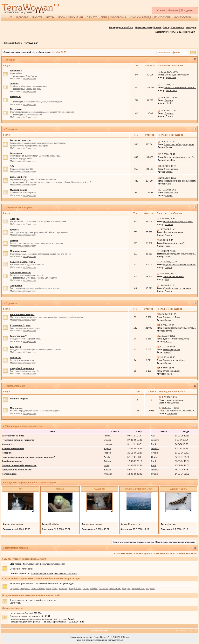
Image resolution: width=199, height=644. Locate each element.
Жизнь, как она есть (21, 140)
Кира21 (168, 342)
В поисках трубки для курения (179, 144)
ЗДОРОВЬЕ (22, 17)
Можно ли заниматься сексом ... (180, 87)
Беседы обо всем (33, 89)
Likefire (169, 103)
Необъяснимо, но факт (22, 314)
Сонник (161, 10)
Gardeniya (172, 414)
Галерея (168, 100)
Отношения (16, 153)
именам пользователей (66, 574)
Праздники (187, 10)
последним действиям (42, 574)
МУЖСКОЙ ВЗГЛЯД (140, 17)
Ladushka (170, 160)
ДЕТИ (104, 17)
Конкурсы (15, 96)
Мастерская (16, 408)
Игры (28, 76)
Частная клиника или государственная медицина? (29, 457)
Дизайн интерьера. (12, 461)
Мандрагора (173, 403)
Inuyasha (173, 524)
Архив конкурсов (55, 102)
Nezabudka (171, 90)
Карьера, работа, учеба (22, 262)
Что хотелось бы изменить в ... (181, 411)
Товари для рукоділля (174, 360)
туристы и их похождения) (176, 339)
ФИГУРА (50, 17)
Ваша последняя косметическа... (180, 254)
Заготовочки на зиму (173, 276)
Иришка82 (171, 77)
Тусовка (14, 84)
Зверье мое (16, 286)
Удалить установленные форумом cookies (133, 542)
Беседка (10, 60)
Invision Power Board (96, 637)
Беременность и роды (35, 182)
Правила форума (144, 27)
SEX (12, 166)
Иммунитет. (8, 444)
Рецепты (173, 10)
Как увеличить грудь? (174, 243)
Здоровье (15, 219)
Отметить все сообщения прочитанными (175, 542)
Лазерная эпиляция (173, 232)
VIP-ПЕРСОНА (118, 17)
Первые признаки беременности (180, 181)
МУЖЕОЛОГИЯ (182, 17)
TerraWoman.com (15, 386)
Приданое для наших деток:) (17, 470)
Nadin (107, 465)
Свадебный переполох (22, 368)
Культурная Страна (20, 325)
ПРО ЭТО (92, 17)
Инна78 (168, 374)
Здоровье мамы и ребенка (58, 182)
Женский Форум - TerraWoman (21, 43)
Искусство (16, 357)
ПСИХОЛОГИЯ (162, 17)
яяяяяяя (169, 224)
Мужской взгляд (19, 190)
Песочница (16, 71)
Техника (40, 278)
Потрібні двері (10, 474)
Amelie (107, 457)
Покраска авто (171, 193)
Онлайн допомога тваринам (177, 288)
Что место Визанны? (13, 448)
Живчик (107, 470)
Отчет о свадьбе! (172, 371)
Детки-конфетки (19, 177)
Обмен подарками (34, 115)
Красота (14, 230)
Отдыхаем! (12, 303)
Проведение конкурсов (36, 102)
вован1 (168, 352)
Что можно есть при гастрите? (178, 222)
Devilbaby (54, 524)
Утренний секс (171, 169)
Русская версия (77, 637)
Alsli (167, 279)
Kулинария (30, 278)
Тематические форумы (19, 208)
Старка (169, 116)
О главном (11, 129)
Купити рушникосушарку (176, 75)
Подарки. (169, 113)
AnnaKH (72, 619)
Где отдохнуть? (18, 336)
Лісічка (107, 436)
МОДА (61, 17)
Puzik (168, 184)
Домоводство (51, 278)
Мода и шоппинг (19, 251)
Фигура (14, 240)
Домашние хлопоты (21, 273)
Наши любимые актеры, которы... (180, 328)
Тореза (107, 448)
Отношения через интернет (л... (180, 157)
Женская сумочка (172, 349)
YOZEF (13, 603)
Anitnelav (108, 461)
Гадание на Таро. (172, 317)
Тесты (34, 76)
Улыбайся (15, 347)
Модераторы (29, 79)
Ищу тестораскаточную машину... (180, 265)
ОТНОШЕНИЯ (76, 17)
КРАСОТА (37, 17)
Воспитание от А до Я (81, 182)
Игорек (107, 453)
